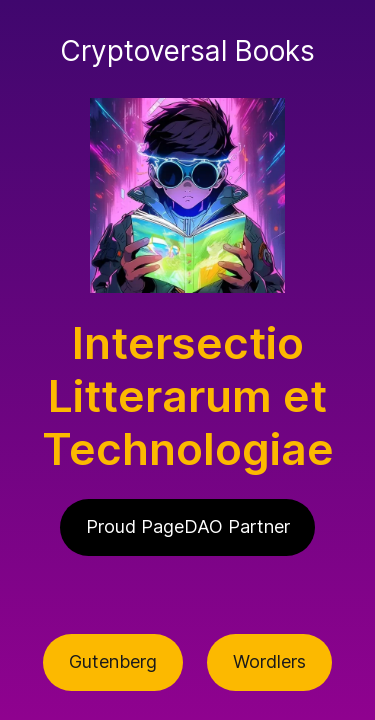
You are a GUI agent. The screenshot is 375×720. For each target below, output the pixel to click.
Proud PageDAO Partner (188, 526)
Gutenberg (113, 661)
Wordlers (269, 661)
